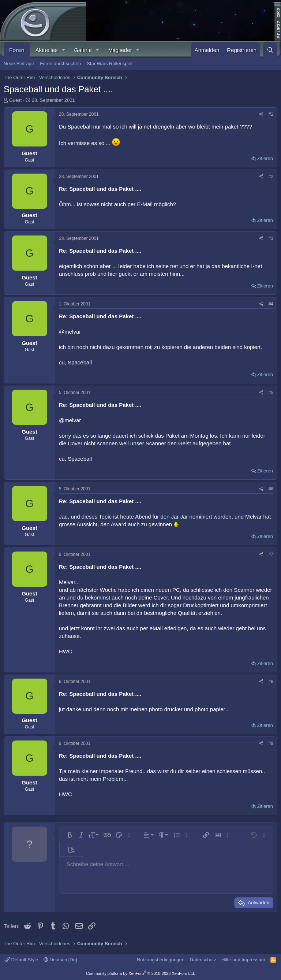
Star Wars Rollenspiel (110, 64)
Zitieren (265, 158)
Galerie (83, 50)
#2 (271, 177)
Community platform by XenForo (140, 973)
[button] (63, 50)
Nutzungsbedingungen (161, 960)
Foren (17, 50)
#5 (271, 393)
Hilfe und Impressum (243, 960)
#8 (271, 682)
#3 (271, 238)
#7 (271, 554)
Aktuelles (47, 50)
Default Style (22, 960)
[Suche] (270, 50)
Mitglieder (120, 50)
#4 (271, 304)
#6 (271, 489)
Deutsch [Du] (60, 960)
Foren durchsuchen (60, 64)
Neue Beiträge (19, 64)
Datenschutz (203, 960)
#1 (271, 114)
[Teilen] (261, 114)
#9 (271, 743)
